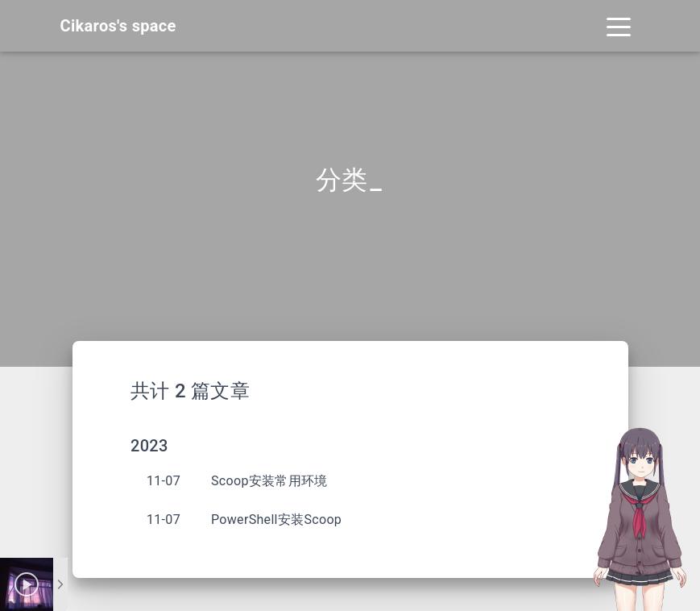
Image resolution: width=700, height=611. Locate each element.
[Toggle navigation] (619, 26)
